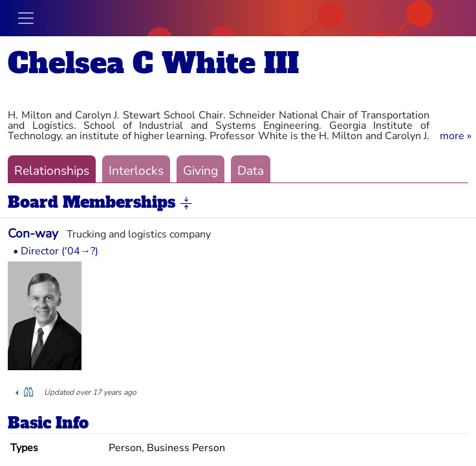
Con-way (33, 234)
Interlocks (136, 171)
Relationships (52, 171)
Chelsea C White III (153, 63)
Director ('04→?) (59, 251)
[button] (456, 136)
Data (251, 171)
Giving (200, 171)
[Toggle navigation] (26, 18)
